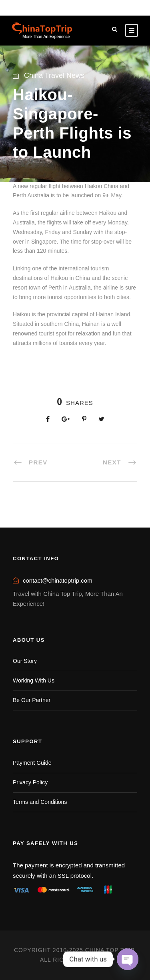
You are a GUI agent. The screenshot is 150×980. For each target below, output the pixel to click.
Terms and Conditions (40, 802)
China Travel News (54, 75)
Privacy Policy (30, 782)
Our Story (25, 661)
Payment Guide (32, 763)
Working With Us (34, 680)
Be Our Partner (32, 700)
